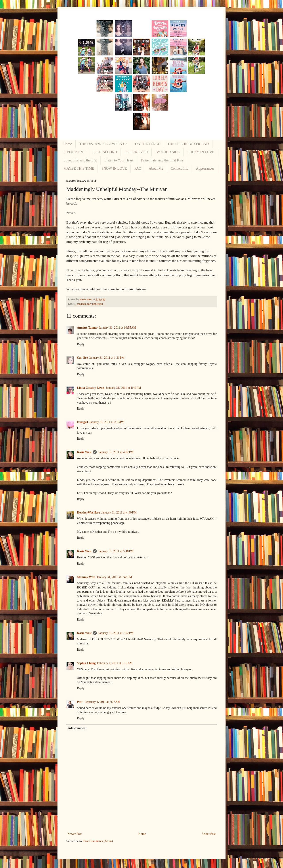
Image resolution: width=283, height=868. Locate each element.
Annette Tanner (87, 328)
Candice (82, 358)
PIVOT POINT (74, 152)
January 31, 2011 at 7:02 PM (116, 633)
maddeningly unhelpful (90, 304)
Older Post (209, 834)
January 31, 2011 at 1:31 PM (107, 358)
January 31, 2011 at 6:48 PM (114, 577)
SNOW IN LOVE (114, 168)
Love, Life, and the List (80, 160)
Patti (80, 702)
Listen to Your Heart (119, 160)
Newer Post (75, 834)
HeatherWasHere (88, 513)
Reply (81, 344)
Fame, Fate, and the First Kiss (162, 160)
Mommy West (86, 577)
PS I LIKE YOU (136, 152)
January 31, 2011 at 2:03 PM (107, 422)
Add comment (77, 728)
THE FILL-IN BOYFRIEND (188, 144)
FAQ (138, 168)
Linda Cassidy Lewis (91, 388)
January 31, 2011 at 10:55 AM (118, 328)
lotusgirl (82, 422)
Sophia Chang (86, 663)
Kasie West (84, 452)
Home (68, 144)
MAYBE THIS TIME (79, 168)
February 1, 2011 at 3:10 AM (115, 663)
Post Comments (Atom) (98, 841)
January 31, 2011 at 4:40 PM (119, 513)
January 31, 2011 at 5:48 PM (116, 551)
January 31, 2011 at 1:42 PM (123, 388)
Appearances (205, 168)
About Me (156, 168)
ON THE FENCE (148, 144)
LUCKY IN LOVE (201, 152)
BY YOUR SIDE (168, 152)
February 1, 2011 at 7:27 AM (102, 702)
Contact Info (180, 168)
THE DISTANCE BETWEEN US (103, 144)
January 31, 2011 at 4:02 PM (116, 452)
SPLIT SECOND (105, 152)
